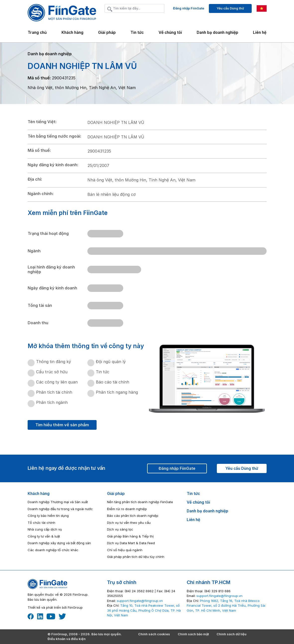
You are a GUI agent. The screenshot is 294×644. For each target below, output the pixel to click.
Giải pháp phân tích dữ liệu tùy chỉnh (136, 557)
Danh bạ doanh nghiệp (217, 32)
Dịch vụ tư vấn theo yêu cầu (129, 523)
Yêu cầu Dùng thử (230, 8)
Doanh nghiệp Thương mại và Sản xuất (58, 502)
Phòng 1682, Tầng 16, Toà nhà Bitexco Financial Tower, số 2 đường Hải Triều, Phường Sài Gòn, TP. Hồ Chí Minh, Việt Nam (226, 606)
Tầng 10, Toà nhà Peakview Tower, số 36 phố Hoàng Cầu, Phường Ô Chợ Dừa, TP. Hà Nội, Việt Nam (144, 610)
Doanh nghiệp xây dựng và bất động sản (59, 543)
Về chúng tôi (170, 32)
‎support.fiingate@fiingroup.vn (140, 601)
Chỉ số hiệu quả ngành (125, 550)
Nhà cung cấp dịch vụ (45, 529)
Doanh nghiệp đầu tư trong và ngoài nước (60, 509)
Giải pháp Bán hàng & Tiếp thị (130, 536)
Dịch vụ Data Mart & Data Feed (131, 543)
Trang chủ (37, 32)
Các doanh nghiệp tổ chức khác (53, 550)
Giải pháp (116, 494)
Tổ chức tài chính (41, 523)
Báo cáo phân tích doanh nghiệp (133, 516)
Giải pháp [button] (107, 32)
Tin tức (137, 32)
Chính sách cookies (154, 634)
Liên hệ (260, 32)
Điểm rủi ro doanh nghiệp (127, 509)
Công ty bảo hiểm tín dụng (48, 516)
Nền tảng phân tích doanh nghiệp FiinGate (140, 502)
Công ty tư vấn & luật (44, 536)
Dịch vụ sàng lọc (120, 529)
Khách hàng (39, 494)
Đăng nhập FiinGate (189, 8)
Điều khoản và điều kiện (67, 639)
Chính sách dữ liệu (232, 634)
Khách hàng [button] (72, 32)
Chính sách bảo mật (193, 634)
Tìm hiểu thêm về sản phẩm (62, 425)
